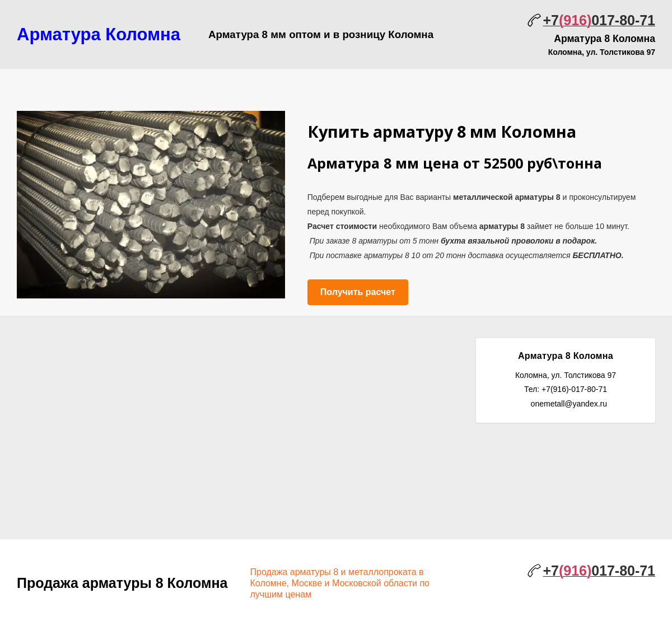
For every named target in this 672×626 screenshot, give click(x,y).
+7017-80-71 (599, 20)
